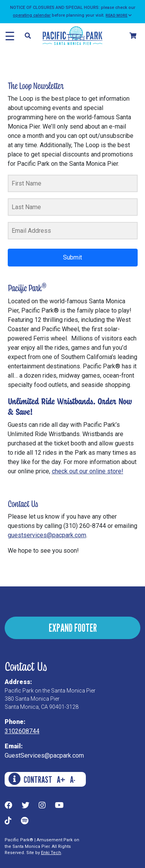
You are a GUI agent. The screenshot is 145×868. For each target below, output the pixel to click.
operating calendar (32, 15)
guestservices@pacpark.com (47, 535)
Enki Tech (51, 853)
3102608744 (22, 731)
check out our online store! (88, 471)
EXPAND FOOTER (73, 628)
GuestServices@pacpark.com (44, 755)
